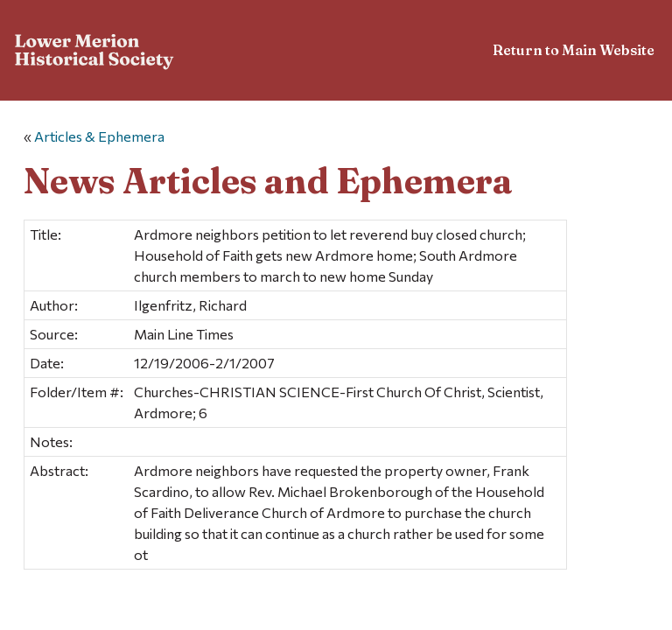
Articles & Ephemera (99, 136)
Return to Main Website (574, 50)
